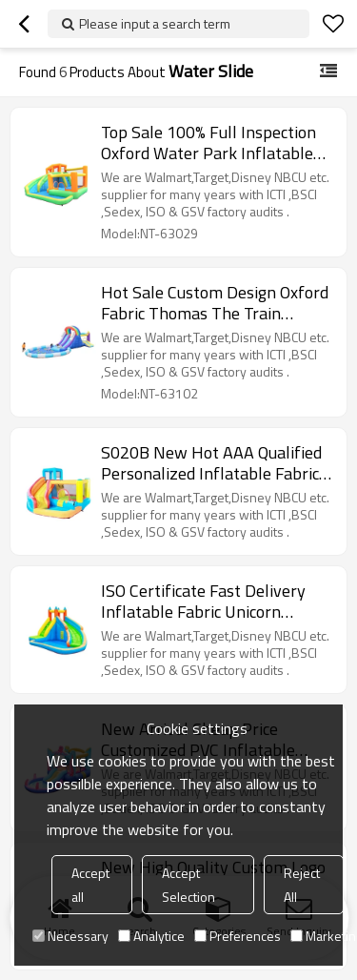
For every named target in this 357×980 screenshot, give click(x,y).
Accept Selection (188, 885)
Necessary (70, 936)
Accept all (90, 885)
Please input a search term (155, 23)
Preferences (238, 936)
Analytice (151, 936)
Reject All (302, 885)
